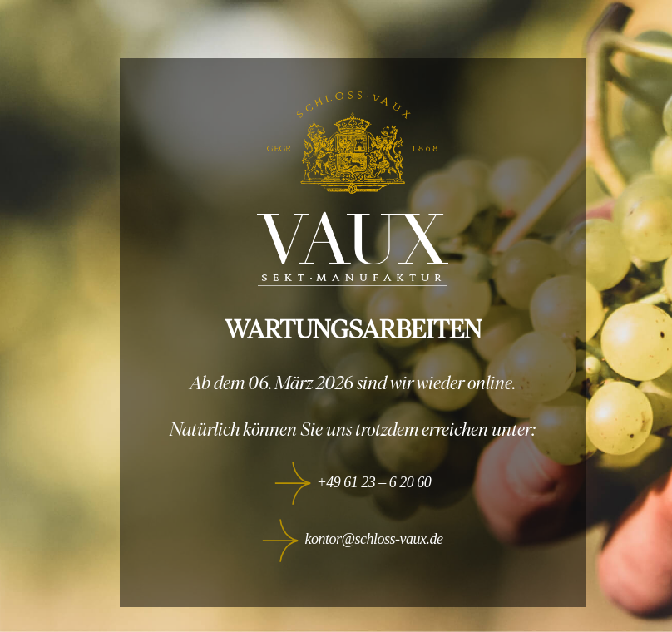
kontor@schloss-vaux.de (373, 539)
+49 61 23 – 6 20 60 (374, 482)
